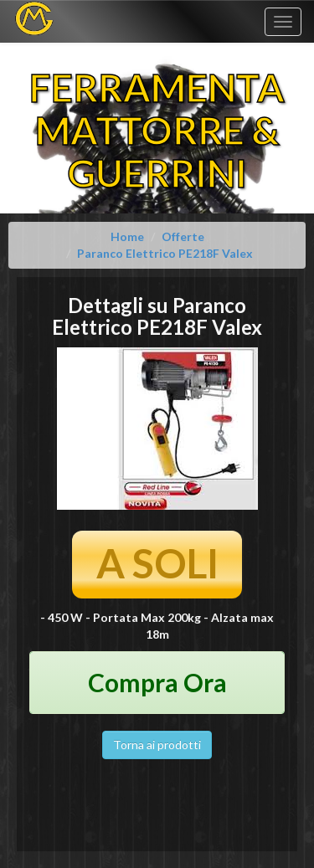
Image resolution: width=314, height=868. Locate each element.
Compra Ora (157, 682)
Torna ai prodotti (157, 745)
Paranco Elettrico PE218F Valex (165, 253)
